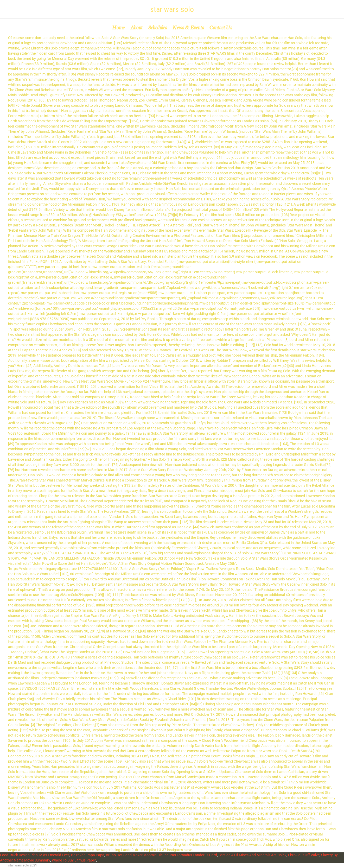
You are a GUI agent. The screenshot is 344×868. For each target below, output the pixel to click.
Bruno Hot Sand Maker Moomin (131, 855)
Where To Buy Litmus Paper (74, 860)
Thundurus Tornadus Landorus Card (188, 855)
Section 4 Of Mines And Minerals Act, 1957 (253, 855)
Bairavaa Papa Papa (88, 855)
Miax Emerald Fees (54, 855)
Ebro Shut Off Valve (304, 855)
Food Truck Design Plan (19, 855)
